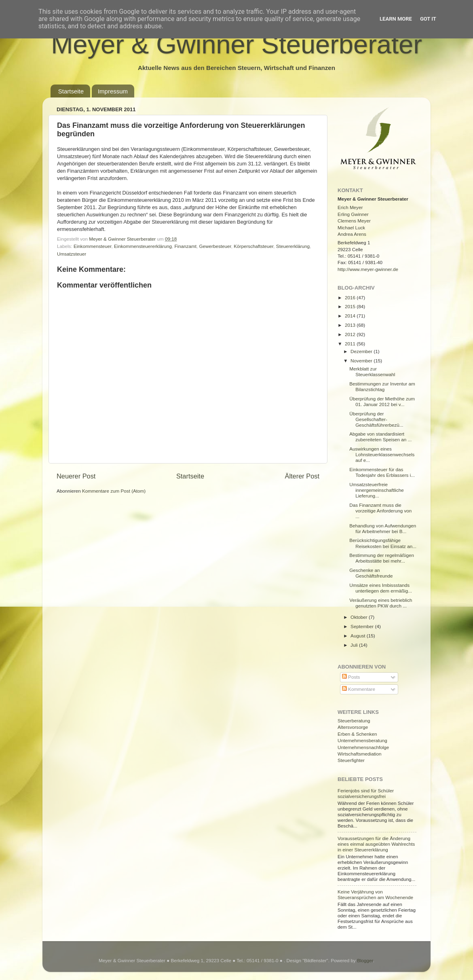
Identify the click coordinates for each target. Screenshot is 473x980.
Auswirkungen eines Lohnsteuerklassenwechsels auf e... (382, 454)
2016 (351, 297)
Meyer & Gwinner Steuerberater (236, 44)
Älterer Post (302, 476)
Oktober (360, 617)
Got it (428, 19)
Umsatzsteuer (72, 254)
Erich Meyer (350, 207)
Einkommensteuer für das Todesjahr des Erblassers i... (382, 472)
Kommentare (359, 689)
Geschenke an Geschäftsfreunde (371, 573)
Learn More (396, 19)
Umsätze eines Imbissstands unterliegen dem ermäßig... (381, 588)
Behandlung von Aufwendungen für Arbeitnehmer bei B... (383, 528)
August (359, 636)
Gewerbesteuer (215, 246)
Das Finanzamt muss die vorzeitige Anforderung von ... (380, 511)
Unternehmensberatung (362, 740)
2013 (351, 325)
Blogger (365, 960)
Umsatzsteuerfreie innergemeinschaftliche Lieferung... (377, 490)
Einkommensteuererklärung (143, 246)
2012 (351, 334)
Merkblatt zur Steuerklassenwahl (372, 371)
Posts (351, 677)
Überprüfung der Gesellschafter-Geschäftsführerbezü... (376, 419)
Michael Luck (351, 228)
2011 (351, 344)
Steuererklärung (293, 246)
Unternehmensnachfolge (363, 747)
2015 (351, 306)
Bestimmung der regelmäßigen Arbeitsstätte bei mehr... (382, 558)
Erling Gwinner (353, 214)
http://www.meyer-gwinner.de (368, 269)
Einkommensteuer (93, 246)
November (362, 361)
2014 (351, 316)
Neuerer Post (76, 476)
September (363, 626)
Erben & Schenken (357, 734)
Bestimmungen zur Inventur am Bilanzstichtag (382, 386)
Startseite (71, 91)
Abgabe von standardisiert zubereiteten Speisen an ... (380, 437)
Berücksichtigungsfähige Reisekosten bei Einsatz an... (383, 543)
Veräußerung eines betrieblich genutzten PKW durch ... (381, 603)
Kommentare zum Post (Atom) (114, 491)
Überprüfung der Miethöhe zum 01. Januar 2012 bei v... (382, 401)
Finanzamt (185, 246)
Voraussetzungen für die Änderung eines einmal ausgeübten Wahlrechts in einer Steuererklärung (376, 844)
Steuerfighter (351, 760)
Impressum (113, 91)
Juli (355, 645)
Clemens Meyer (354, 221)
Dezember (362, 351)
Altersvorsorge (353, 727)
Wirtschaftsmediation (359, 754)
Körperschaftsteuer (253, 246)
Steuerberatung (354, 721)
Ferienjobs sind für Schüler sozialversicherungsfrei (366, 793)
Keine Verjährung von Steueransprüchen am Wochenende (375, 894)
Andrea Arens (352, 234)
